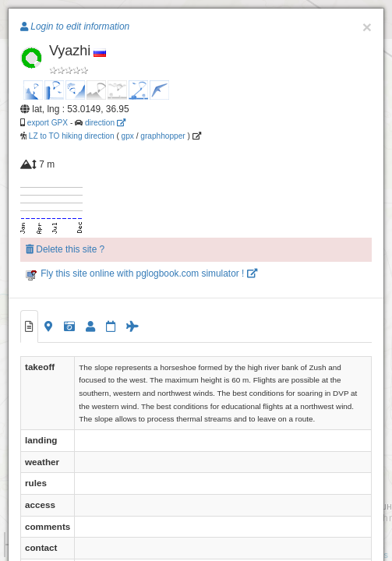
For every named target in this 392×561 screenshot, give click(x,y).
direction (105, 123)
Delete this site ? (65, 249)
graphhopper (162, 136)
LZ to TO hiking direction (71, 136)
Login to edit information (75, 26)
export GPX (48, 123)
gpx (128, 136)
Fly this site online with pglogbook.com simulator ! (141, 273)
